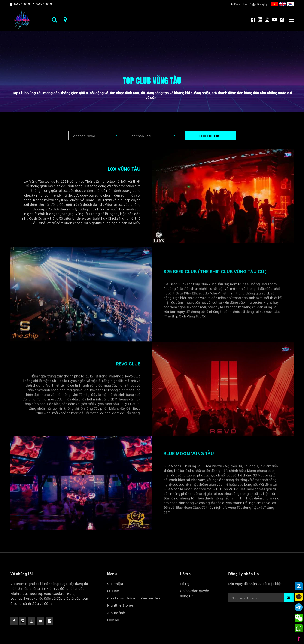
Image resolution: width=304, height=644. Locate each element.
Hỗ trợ (185, 583)
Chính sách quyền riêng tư (195, 593)
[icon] (32, 621)
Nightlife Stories (120, 605)
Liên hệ (113, 620)
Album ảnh (116, 612)
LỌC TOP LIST (210, 136)
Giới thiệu (115, 583)
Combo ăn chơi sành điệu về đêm (134, 598)
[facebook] (14, 621)
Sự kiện (113, 591)
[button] (289, 598)
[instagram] (23, 621)
